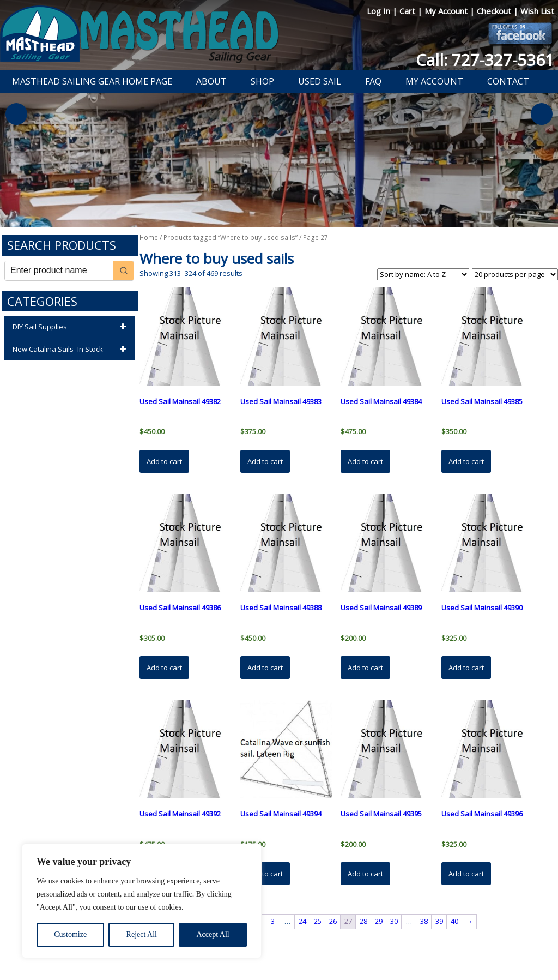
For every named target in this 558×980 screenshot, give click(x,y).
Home (149, 238)
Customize (70, 934)
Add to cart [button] (164, 461)
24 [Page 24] (302, 921)
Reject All (142, 934)
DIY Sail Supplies (71, 327)
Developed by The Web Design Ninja (285, 956)
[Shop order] (423, 274)
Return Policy (272, 943)
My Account (447, 11)
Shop (262, 81)
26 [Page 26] (333, 921)
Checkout (495, 11)
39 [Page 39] (439, 921)
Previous (16, 114)
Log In (380, 11)
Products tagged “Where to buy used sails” (231, 238)
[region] (142, 901)
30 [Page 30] (394, 921)
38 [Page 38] (424, 921)
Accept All (213, 934)
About (211, 81)
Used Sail (320, 81)
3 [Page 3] (273, 921)
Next (542, 114)
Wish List (537, 11)
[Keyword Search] (59, 271)
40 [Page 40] (454, 921)
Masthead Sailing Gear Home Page (92, 81)
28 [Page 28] (363, 921)
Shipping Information (335, 943)
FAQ (373, 81)
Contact (508, 81)
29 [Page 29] (379, 921)
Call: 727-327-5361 (485, 60)
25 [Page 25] (318, 921)
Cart (408, 11)
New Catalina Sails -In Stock (71, 350)
